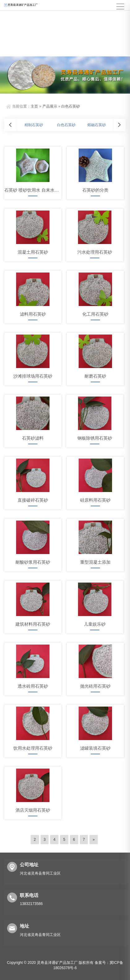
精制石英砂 (34, 125)
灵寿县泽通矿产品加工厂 (57, 963)
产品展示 (50, 106)
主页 (34, 106)
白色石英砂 (71, 106)
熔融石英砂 (97, 125)
